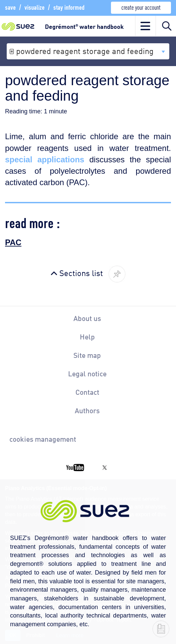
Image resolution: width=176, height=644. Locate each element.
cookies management (43, 439)
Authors (87, 410)
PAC (13, 242)
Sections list (81, 272)
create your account (141, 7)
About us (87, 318)
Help (87, 336)
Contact (87, 392)
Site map (87, 355)
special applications (45, 159)
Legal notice (87, 373)
